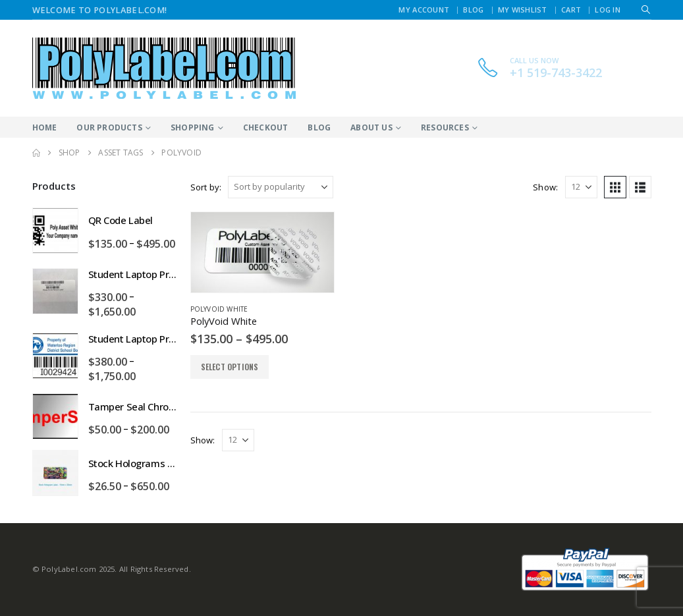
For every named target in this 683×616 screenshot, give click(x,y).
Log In (608, 10)
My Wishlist (523, 10)
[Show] (581, 187)
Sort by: (206, 187)
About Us (371, 127)
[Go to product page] (263, 252)
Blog (473, 10)
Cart (571, 10)
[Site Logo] (164, 68)
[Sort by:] (281, 187)
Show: (545, 187)
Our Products (109, 127)
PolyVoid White (219, 309)
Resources (445, 127)
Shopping (193, 127)
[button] (646, 10)
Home (45, 127)
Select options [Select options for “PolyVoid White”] (230, 367)
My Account (424, 10)
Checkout (266, 127)
